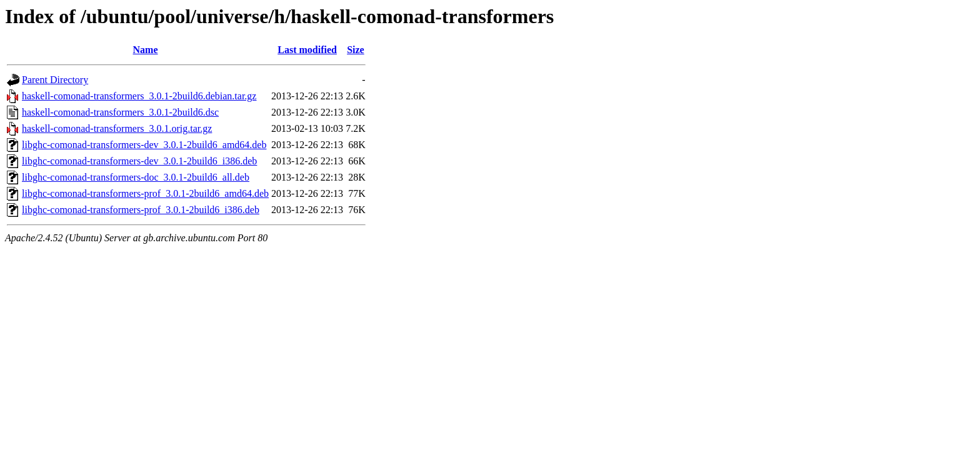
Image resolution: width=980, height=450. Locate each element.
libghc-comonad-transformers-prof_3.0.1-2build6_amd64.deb (145, 193)
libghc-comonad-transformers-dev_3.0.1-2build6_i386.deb (139, 161)
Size (356, 50)
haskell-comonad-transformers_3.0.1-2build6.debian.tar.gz (139, 96)
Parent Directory (55, 80)
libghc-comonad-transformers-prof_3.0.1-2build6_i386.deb (141, 210)
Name (146, 50)
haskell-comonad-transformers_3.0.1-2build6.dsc (120, 112)
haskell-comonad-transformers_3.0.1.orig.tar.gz (117, 128)
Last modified (307, 50)
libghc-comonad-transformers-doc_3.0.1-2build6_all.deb (136, 177)
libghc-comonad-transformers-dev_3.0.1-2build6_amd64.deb (144, 145)
